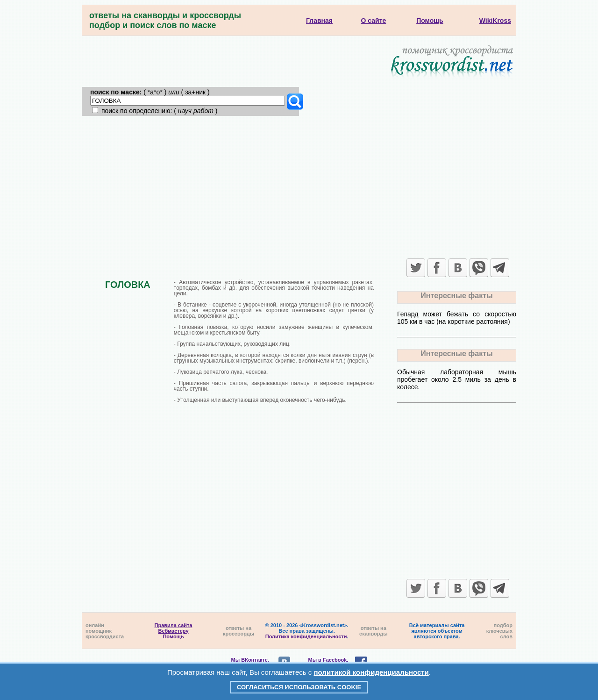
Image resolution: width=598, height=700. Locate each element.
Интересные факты (456, 296)
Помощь (173, 636)
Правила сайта (174, 625)
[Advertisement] (299, 186)
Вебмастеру (174, 631)
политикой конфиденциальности (371, 672)
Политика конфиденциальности (306, 636)
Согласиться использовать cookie (299, 687)
